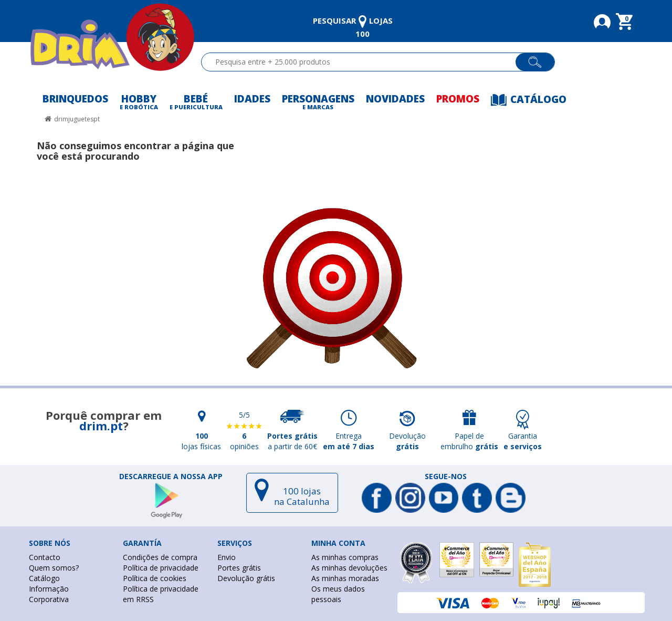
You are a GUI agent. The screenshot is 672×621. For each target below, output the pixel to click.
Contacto (45, 557)
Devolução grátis (246, 578)
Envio (227, 557)
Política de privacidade (161, 568)
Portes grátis (239, 568)
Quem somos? (54, 568)
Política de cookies (155, 578)
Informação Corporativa (49, 594)
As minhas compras (345, 557)
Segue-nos (446, 477)
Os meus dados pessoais (338, 594)
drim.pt (101, 426)
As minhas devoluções (349, 568)
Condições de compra (160, 557)
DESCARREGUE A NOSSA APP (171, 477)
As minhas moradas (345, 578)
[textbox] (363, 62)
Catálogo (44, 578)
